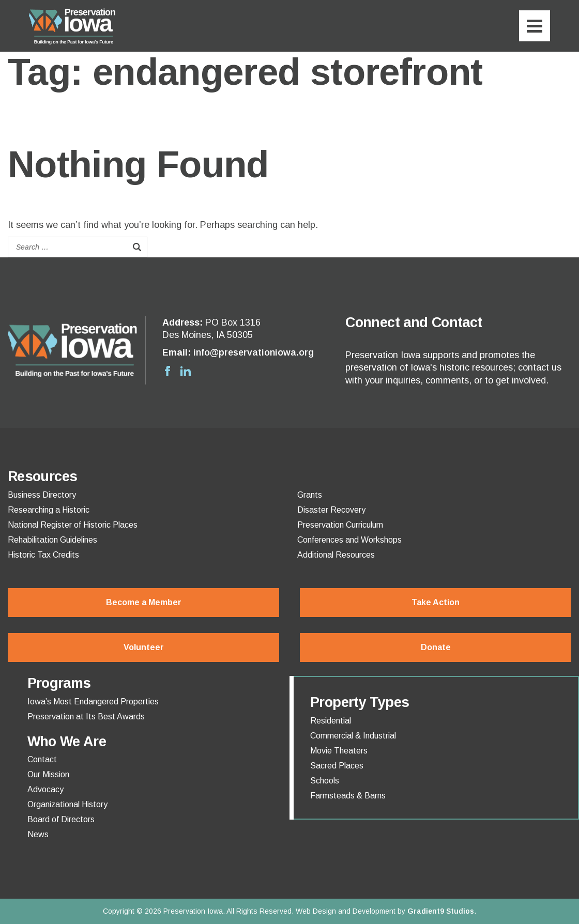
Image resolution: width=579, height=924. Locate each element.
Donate (436, 647)
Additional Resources (336, 555)
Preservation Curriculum (340, 525)
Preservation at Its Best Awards (86, 717)
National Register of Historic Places (73, 525)
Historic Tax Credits (43, 555)
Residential (331, 721)
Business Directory (42, 495)
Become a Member (144, 602)
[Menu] (535, 26)
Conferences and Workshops (349, 540)
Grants (310, 495)
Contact (42, 760)
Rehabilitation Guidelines (52, 540)
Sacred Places (337, 766)
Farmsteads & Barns (348, 796)
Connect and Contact (414, 322)
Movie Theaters (339, 751)
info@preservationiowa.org (254, 352)
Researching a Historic (49, 510)
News (38, 835)
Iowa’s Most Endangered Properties (93, 702)
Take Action (436, 602)
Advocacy (45, 790)
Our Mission (48, 775)
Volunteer (144, 647)
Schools (325, 781)
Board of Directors (61, 820)
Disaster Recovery (331, 510)
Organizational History (67, 805)
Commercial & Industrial (353, 736)
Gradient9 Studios (441, 911)
